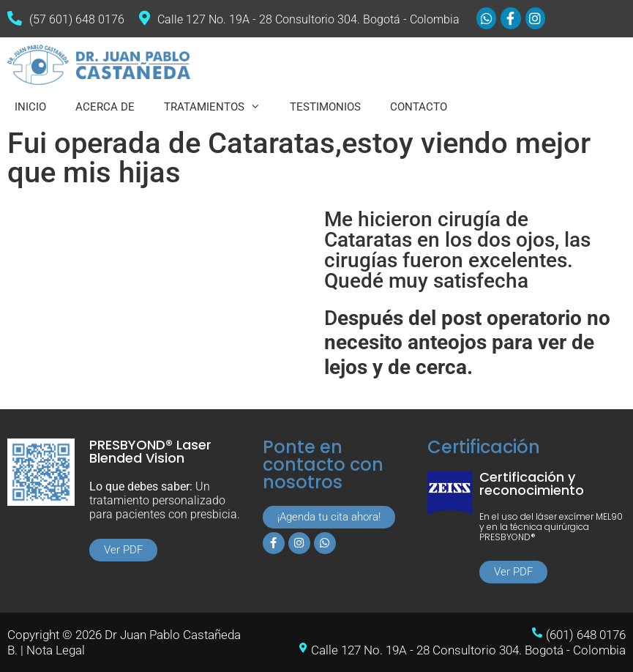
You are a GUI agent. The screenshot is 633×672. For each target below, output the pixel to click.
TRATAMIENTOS (220, 107)
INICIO (30, 107)
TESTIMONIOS (325, 107)
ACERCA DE (105, 107)
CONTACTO (419, 107)
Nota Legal (56, 650)
